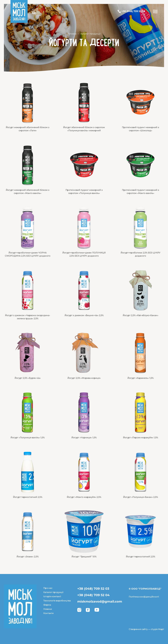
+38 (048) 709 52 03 (93, 589)
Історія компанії (52, 596)
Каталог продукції (90, 34)
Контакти (48, 613)
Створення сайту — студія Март (146, 629)
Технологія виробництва (57, 601)
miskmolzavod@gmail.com (100, 601)
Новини (48, 609)
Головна (72, 34)
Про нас (48, 588)
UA (34, 13)
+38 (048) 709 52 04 (93, 595)
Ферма (47, 605)
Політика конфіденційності (144, 597)
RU (34, 10)
